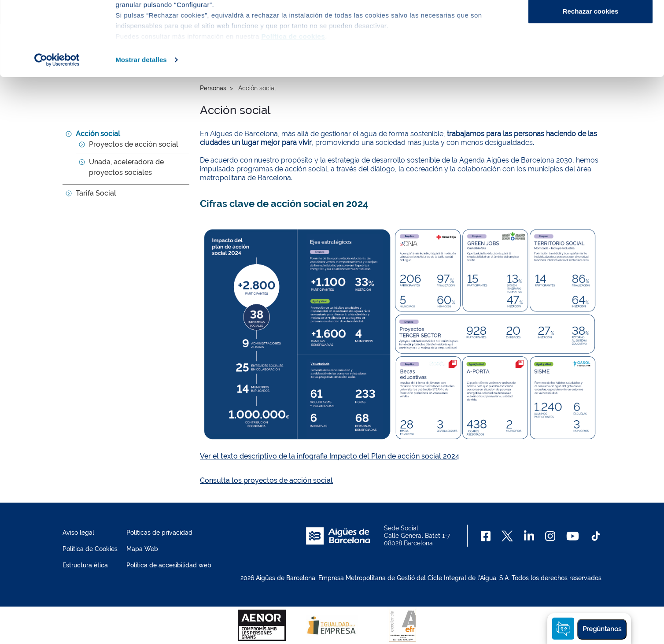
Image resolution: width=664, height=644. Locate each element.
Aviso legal (78, 533)
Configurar (591, 52)
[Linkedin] (529, 536)
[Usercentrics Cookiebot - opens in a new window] (57, 130)
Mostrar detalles (141, 129)
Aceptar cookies (590, 23)
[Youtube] (573, 536)
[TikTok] (596, 536)
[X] (507, 536)
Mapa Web (142, 549)
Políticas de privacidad (159, 533)
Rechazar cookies (591, 81)
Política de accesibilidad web (169, 565)
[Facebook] (486, 536)
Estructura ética (85, 565)
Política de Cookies (90, 549)
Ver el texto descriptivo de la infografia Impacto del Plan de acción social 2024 (330, 456)
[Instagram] (550, 536)
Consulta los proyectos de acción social (266, 480)
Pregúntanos (602, 629)
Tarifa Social (96, 193)
